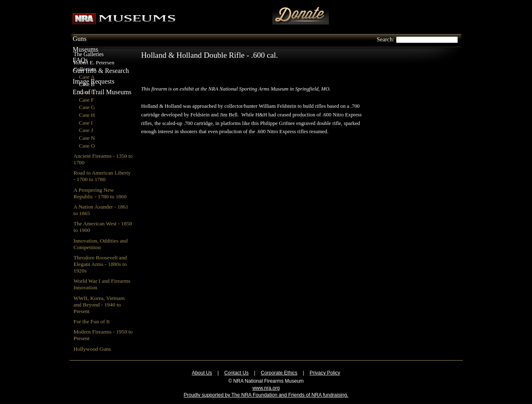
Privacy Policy (325, 373)
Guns (80, 39)
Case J (86, 130)
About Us (202, 373)
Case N (87, 138)
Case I (86, 123)
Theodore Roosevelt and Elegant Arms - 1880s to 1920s (100, 264)
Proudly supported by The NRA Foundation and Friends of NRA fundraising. (266, 395)
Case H (87, 115)
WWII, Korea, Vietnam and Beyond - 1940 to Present (99, 305)
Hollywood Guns (92, 349)
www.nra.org (266, 388)
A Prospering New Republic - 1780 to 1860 (100, 193)
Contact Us (237, 373)
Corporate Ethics (279, 373)
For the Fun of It (92, 321)
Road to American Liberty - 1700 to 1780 (102, 176)
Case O (87, 146)
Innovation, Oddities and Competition (101, 244)
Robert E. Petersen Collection (94, 66)
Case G (87, 107)
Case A (87, 77)
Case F (87, 100)
